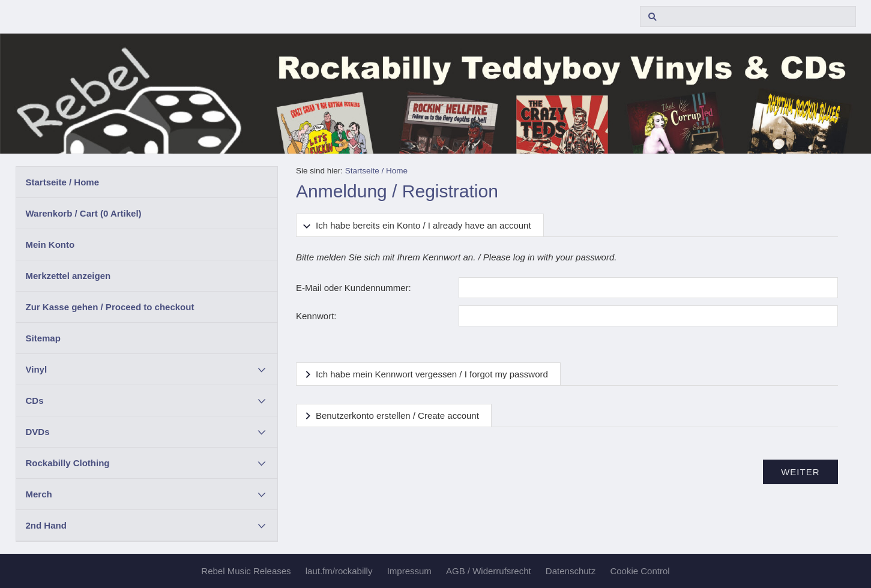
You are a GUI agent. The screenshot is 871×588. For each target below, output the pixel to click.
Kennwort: (316, 316)
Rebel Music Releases (246, 571)
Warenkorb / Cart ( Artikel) (84, 213)
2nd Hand (46, 525)
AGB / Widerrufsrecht (489, 571)
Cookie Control (640, 571)
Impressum (409, 571)
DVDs (38, 432)
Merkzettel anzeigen (68, 276)
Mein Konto (50, 244)
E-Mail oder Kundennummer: (354, 288)
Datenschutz (571, 571)
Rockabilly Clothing (68, 463)
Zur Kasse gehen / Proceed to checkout (110, 307)
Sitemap (43, 338)
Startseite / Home (63, 182)
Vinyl (37, 369)
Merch (39, 494)
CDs (35, 400)
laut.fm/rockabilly (339, 571)
